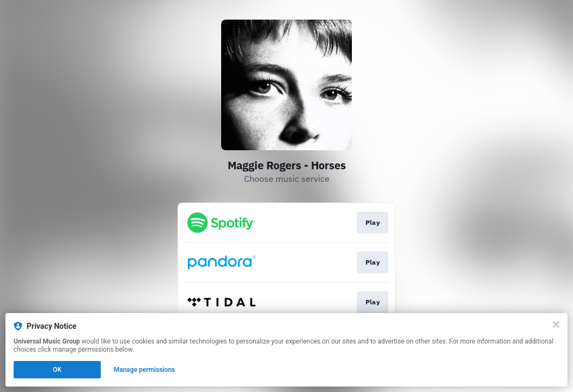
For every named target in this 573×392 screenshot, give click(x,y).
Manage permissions (145, 370)
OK (57, 370)
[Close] (556, 324)
